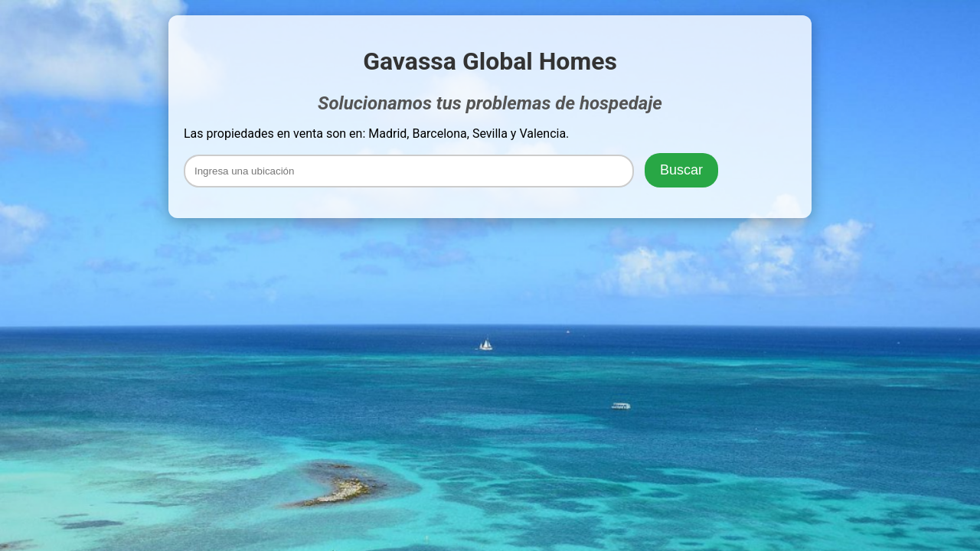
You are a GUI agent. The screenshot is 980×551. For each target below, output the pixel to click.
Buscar (681, 170)
